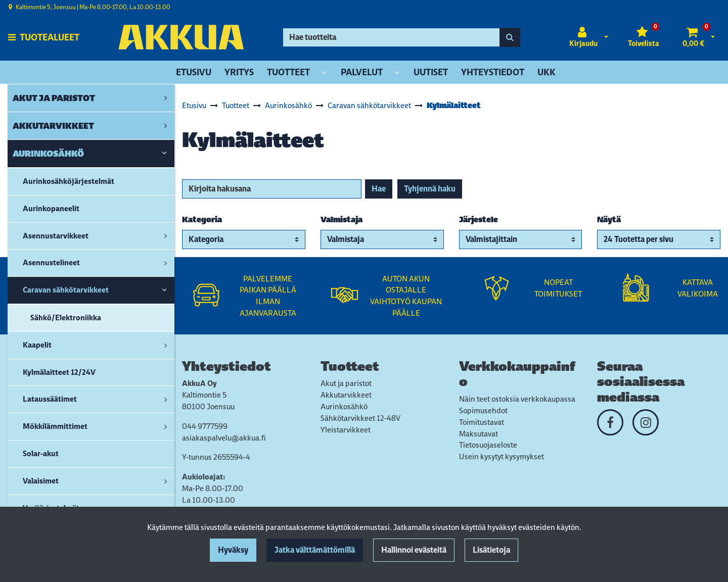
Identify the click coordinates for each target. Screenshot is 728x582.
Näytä (609, 220)
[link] (166, 98)
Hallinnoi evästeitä (414, 550)
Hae (379, 189)
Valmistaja (342, 220)
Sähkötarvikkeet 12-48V (360, 418)
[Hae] (391, 37)
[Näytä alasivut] (324, 73)
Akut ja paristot (346, 383)
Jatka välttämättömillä (315, 550)
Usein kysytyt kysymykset (502, 456)
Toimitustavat (482, 422)
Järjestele (479, 220)
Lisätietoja (491, 550)
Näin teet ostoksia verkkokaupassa (517, 399)
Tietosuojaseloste (488, 445)
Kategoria (202, 220)
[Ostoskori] (693, 37)
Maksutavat (479, 434)
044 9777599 (205, 426)
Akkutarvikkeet (346, 395)
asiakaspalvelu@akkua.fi (224, 438)
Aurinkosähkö (344, 406)
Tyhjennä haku (430, 189)
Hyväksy (233, 550)
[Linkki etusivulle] (181, 37)
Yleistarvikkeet (346, 430)
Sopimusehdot (483, 410)
